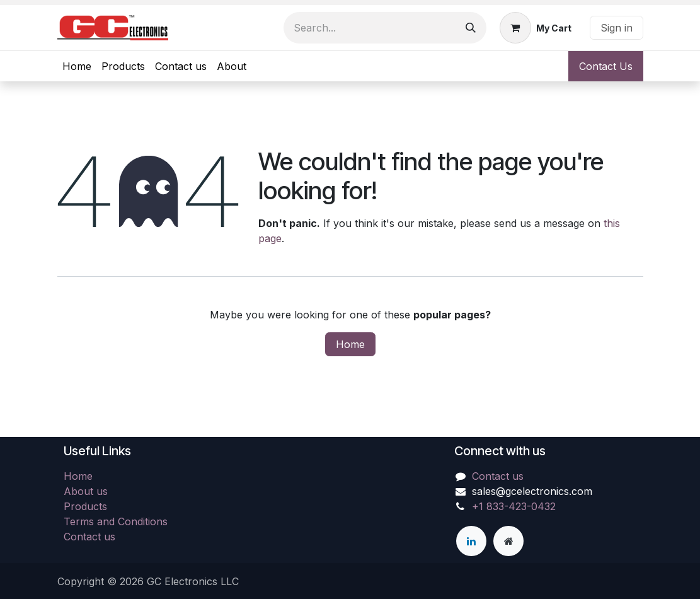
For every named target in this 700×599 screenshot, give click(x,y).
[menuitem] (77, 66)
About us (86, 491)
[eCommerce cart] (536, 28)
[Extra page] (508, 541)
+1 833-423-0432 (514, 506)
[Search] (471, 28)
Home (350, 344)
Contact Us (606, 66)
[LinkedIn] (471, 541)
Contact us (89, 537)
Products (85, 506)
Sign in (617, 28)
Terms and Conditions (116, 521)
